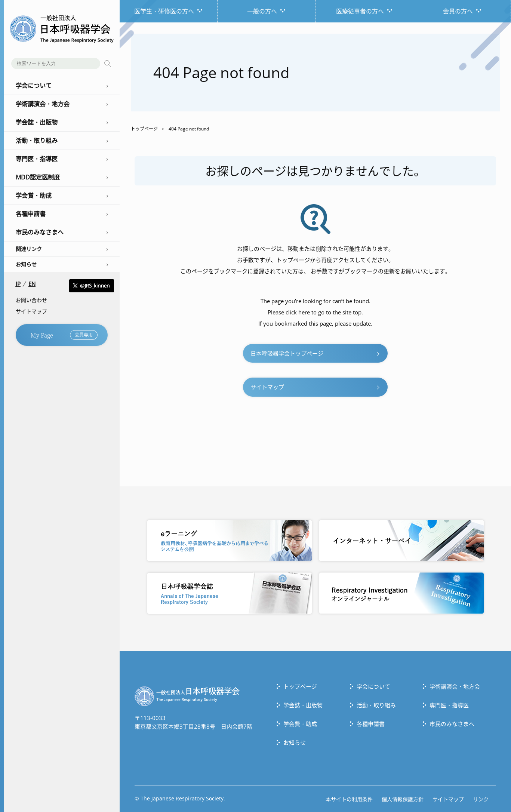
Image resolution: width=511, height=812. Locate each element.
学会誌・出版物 (303, 705)
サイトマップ (31, 311)
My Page (64, 335)
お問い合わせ (31, 300)
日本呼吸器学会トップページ (287, 353)
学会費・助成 (300, 724)
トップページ (144, 129)
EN (32, 284)
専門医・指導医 (449, 705)
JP (18, 284)
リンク (481, 799)
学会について (373, 686)
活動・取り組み (376, 705)
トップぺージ (300, 686)
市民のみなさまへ (452, 724)
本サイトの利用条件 (349, 799)
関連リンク (29, 249)
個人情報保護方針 (403, 799)
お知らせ (26, 264)
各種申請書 (371, 724)
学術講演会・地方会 (455, 686)
